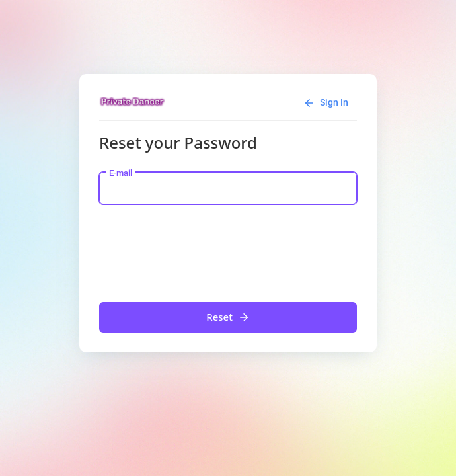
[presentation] (200, 250)
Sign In (326, 103)
